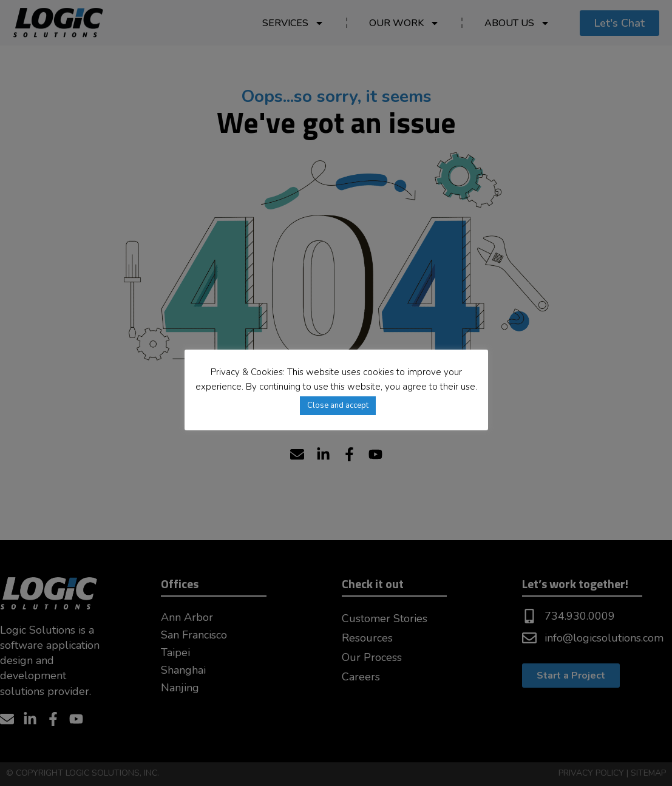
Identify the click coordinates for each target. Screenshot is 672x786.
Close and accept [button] (338, 405)
